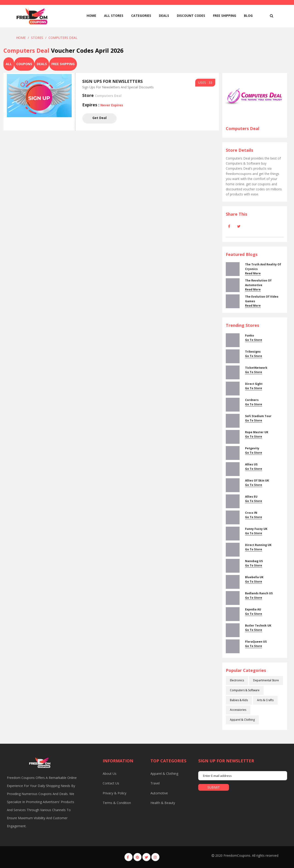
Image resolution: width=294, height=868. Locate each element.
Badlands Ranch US (259, 593)
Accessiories (238, 710)
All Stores (114, 16)
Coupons (24, 64)
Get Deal (99, 118)
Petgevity (252, 448)
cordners (252, 400)
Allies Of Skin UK (257, 480)
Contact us (111, 783)
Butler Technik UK (258, 626)
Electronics (237, 680)
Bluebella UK (254, 577)
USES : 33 (205, 83)
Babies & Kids (239, 700)
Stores (37, 38)
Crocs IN (251, 513)
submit (214, 787)
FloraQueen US (256, 642)
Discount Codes (191, 16)
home (91, 16)
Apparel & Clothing (242, 720)
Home (21, 38)
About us (110, 774)
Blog (248, 16)
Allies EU (251, 497)
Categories (141, 16)
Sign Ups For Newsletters (112, 81)
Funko (250, 335)
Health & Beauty (163, 803)
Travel (155, 783)
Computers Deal (63, 38)
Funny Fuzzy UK (256, 529)
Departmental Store (266, 680)
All (9, 64)
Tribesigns (253, 352)
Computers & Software (245, 690)
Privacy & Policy (114, 793)
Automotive (159, 793)
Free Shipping (225, 16)
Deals (164, 16)
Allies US (251, 464)
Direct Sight (254, 384)
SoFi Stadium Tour (258, 416)
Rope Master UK (257, 432)
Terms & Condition (117, 803)
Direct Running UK (258, 545)
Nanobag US (254, 561)
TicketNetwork (256, 368)
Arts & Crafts (265, 700)
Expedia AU (253, 609)
